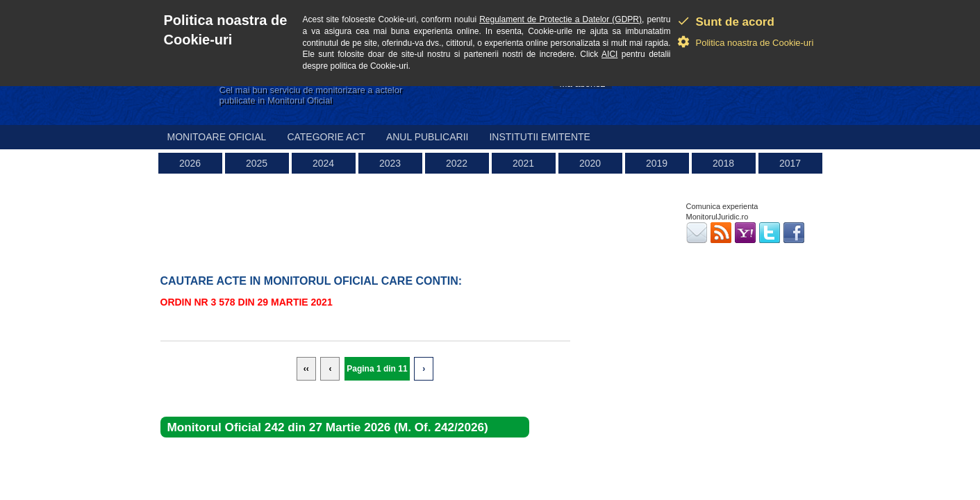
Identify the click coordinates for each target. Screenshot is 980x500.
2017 (790, 163)
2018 (723, 163)
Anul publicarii (427, 137)
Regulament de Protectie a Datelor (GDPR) (560, 19)
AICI (609, 54)
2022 (457, 163)
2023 (390, 163)
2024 (323, 163)
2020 (590, 163)
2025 (257, 163)
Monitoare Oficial (217, 137)
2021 (523, 163)
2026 (190, 163)
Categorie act (326, 137)
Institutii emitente (539, 137)
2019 (657, 163)
